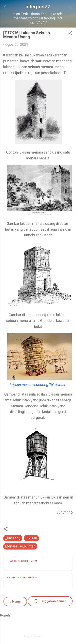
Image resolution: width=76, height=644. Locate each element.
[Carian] (70, 8)
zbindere (47, 636)
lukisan (31, 538)
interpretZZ (38, 7)
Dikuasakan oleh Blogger (38, 628)
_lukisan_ (13, 538)
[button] (70, 34)
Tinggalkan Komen (50, 601)
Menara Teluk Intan (20, 546)
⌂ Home (15, 602)
